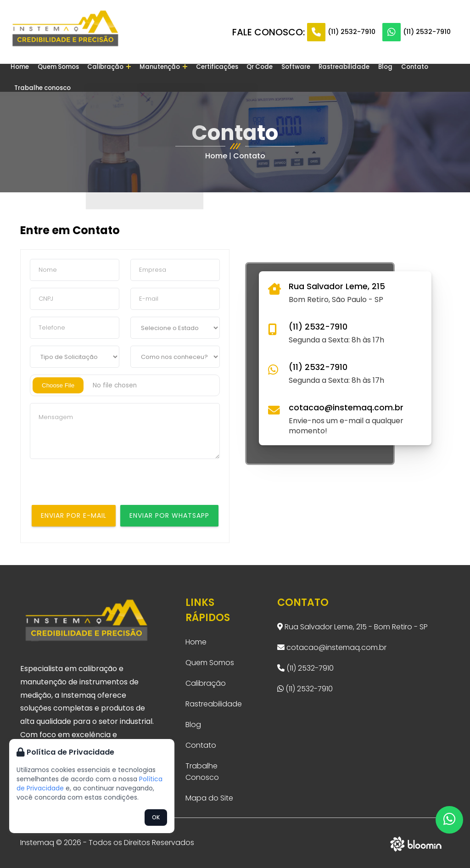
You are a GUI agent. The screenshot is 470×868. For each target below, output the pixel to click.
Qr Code (243, 77)
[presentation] (100, 487)
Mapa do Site (209, 798)
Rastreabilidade (320, 77)
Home (23, 77)
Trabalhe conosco (429, 77)
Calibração (105, 77)
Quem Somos (58, 77)
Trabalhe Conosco (202, 772)
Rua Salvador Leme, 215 (337, 286)
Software (276, 77)
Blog (357, 77)
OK (156, 817)
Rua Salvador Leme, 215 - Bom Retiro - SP (352, 627)
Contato (382, 77)
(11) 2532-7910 (352, 32)
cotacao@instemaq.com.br (346, 408)
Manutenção (154, 77)
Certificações (204, 77)
